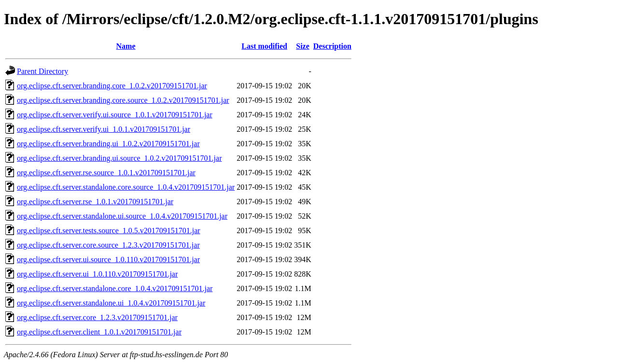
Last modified (264, 46)
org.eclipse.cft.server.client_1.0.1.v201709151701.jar (99, 332)
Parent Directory (42, 71)
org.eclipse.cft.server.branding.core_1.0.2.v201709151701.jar (112, 86)
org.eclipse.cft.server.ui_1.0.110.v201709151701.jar (97, 274)
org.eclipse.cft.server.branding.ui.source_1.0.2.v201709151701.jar (119, 158)
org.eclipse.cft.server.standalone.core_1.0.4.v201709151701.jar (115, 288)
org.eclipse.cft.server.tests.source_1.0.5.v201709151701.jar (109, 230)
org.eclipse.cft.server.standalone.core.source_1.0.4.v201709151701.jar (126, 187)
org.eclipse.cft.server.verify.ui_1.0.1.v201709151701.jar (104, 129)
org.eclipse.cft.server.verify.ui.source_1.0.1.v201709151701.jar (115, 115)
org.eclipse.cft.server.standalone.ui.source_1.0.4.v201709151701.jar (122, 216)
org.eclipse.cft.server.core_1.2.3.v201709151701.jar (97, 317)
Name (126, 46)
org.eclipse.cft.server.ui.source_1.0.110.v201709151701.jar (108, 259)
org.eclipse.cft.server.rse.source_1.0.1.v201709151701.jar (106, 173)
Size (303, 46)
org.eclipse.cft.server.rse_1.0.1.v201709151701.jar (95, 202)
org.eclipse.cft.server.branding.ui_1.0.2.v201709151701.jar (108, 144)
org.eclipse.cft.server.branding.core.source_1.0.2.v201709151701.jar (123, 100)
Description (332, 46)
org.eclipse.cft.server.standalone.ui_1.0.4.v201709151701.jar (111, 303)
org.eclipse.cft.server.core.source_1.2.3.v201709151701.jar (108, 245)
